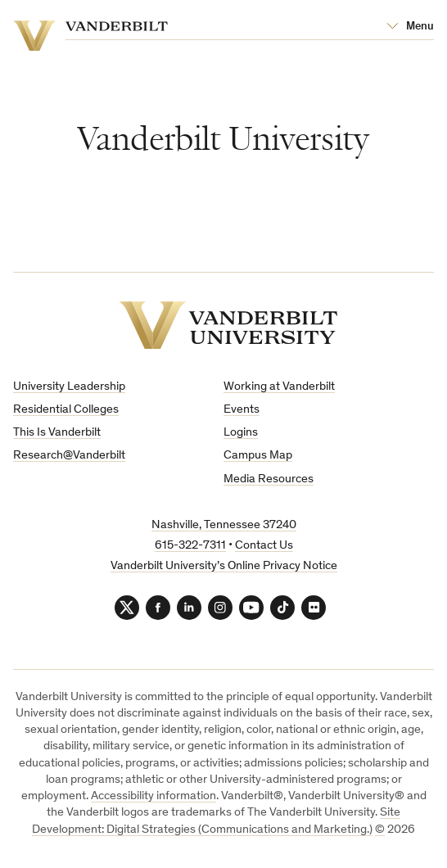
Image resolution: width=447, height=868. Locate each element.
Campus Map (258, 456)
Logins (241, 433)
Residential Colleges (66, 410)
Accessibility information (154, 796)
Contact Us (264, 546)
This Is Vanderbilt (57, 433)
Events (242, 410)
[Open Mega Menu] (410, 27)
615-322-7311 (190, 546)
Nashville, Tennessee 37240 (224, 525)
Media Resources (269, 479)
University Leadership (69, 387)
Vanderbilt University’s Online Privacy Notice (224, 566)
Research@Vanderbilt (69, 456)
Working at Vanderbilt (279, 387)
